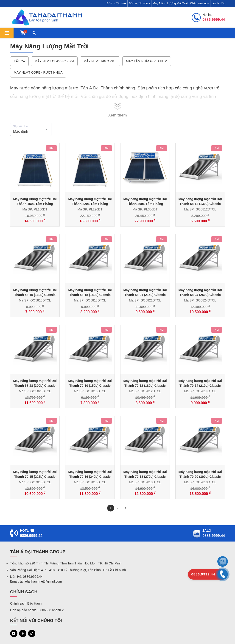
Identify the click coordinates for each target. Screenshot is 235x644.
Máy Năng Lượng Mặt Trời (170, 3)
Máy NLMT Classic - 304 (54, 61)
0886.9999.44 (31, 536)
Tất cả (19, 61)
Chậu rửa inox (199, 3)
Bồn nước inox (116, 3)
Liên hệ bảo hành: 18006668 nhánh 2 (37, 610)
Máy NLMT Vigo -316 (100, 61)
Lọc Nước (218, 3)
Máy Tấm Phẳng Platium (147, 61)
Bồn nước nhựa (139, 3)
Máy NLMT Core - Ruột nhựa (38, 72)
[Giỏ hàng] (23, 33)
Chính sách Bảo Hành (26, 603)
